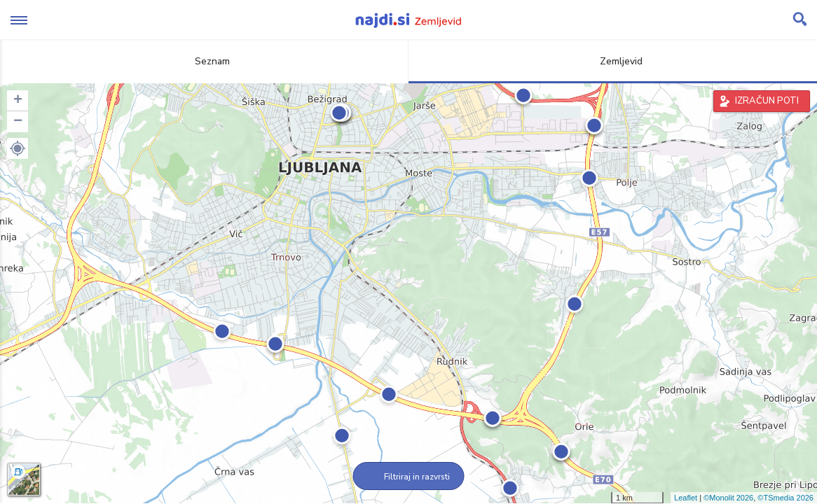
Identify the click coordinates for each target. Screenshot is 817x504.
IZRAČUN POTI (767, 101)
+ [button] (18, 101)
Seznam (204, 61)
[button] (18, 148)
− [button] (18, 122)
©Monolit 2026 (728, 498)
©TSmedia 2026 (785, 498)
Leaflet (686, 498)
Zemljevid (613, 61)
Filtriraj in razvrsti (409, 477)
